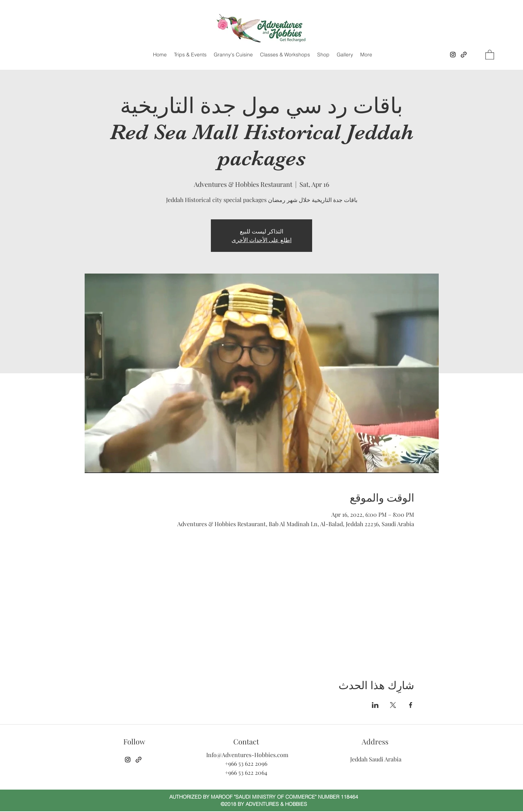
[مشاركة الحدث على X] (393, 705)
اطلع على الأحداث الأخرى (261, 240)
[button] (490, 54)
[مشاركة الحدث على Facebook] (411, 705)
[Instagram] (453, 55)
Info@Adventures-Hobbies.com (247, 755)
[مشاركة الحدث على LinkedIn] (375, 705)
